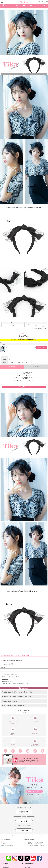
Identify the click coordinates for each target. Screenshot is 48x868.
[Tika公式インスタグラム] (5, 751)
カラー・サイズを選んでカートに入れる (24, 387)
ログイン (24, 821)
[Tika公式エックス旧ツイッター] (20, 751)
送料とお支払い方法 (30, 864)
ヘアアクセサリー (12, 9)
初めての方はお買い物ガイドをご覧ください (12, 677)
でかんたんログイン (35, 742)
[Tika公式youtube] (43, 751)
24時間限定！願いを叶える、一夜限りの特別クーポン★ (13, 655)
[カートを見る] (42, 2)
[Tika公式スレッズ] (13, 751)
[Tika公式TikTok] (35, 751)
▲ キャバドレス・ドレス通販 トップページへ (38, 835)
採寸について (5, 679)
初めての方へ (6, 864)
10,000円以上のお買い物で (13, 720)
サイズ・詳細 (36, 367)
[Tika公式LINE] (28, 751)
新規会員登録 (24, 812)
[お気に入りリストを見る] (40, 2)
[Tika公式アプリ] (24, 760)
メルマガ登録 (24, 830)
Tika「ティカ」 (12, 357)
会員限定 (13, 731)
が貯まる (13, 742)
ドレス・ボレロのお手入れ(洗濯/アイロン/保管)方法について (15, 683)
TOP (1, 9)
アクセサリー (5, 9)
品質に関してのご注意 (7, 681)
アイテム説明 (12, 367)
